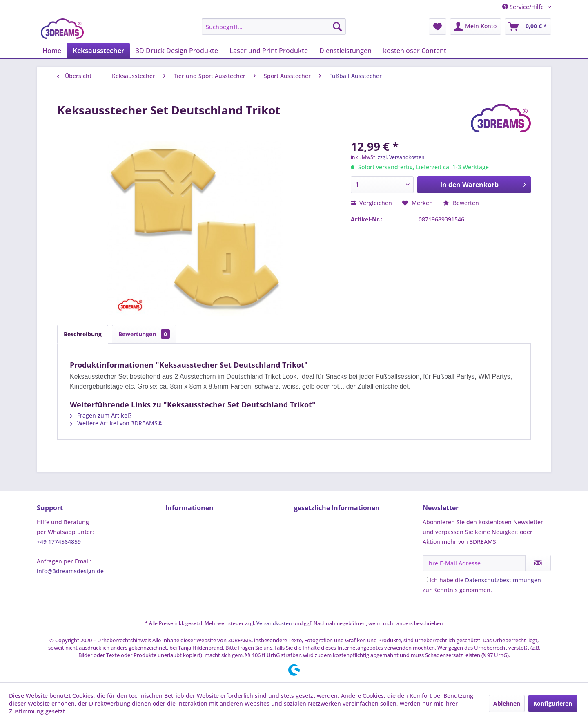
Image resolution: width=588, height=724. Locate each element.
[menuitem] (274, 27)
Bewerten (461, 203)
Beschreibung (83, 334)
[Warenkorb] (528, 27)
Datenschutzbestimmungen (503, 580)
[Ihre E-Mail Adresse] (474, 563)
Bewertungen (144, 334)
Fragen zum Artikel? (101, 415)
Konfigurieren (553, 703)
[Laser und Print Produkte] (269, 51)
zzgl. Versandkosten (401, 157)
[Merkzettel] (438, 27)
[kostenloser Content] (415, 51)
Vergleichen (371, 203)
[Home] (52, 51)
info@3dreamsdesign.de (70, 571)
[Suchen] (337, 27)
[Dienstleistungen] (345, 51)
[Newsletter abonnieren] (538, 563)
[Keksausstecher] (98, 51)
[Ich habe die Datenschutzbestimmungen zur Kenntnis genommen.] (425, 580)
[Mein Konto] (476, 27)
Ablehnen (507, 703)
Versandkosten (274, 623)
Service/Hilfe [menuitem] (524, 7)
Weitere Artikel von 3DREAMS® (116, 423)
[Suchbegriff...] (274, 27)
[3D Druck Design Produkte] (177, 51)
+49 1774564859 (59, 542)
